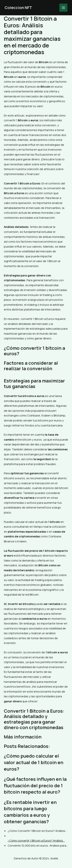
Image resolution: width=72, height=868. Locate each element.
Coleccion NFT (18, 8)
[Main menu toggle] (63, 8)
